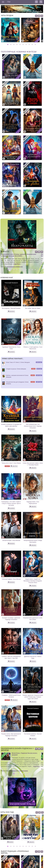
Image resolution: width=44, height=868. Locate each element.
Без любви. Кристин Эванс (33, 308)
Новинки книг (7, 278)
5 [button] (20, 44)
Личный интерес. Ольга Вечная (11, 540)
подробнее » (17, 264)
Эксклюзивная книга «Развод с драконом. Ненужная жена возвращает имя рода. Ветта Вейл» (18, 255)
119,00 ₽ (11, 508)
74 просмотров (14, 771)
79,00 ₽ (33, 661)
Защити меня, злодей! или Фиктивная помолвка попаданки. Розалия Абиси (33, 581)
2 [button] (11, 44)
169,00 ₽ (31, 842)
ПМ (9, 2)
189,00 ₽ (33, 507)
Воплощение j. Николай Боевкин (11, 308)
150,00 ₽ (14, 700)
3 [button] (14, 44)
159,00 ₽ (33, 352)
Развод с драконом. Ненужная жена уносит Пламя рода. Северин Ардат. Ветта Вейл (33, 697)
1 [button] (8, 44)
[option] (10, 30)
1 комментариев (23, 771)
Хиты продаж (7, 16)
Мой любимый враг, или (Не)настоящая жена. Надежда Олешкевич (33, 426)
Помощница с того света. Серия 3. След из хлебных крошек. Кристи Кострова (11, 503)
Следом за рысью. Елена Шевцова (16, 369)
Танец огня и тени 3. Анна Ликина (11, 463)
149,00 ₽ (33, 311)
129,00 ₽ (11, 352)
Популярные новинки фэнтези (19, 52)
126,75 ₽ (14, 466)
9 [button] (33, 44)
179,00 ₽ (33, 431)
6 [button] (23, 44)
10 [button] (36, 44)
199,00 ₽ (33, 468)
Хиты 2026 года (7, 812)
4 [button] (17, 44)
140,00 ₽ (33, 739)
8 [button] (29, 44)
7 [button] (26, 44)
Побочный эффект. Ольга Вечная (11, 579)
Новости (5, 252)
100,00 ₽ (11, 311)
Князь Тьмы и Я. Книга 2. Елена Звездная (18, 362)
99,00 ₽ (10, 842)
